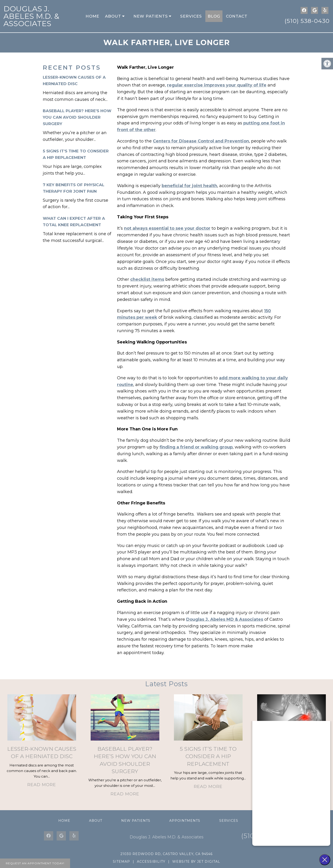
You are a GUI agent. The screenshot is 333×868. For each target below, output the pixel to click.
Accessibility (151, 862)
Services (191, 16)
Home (92, 16)
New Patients (151, 16)
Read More (42, 785)
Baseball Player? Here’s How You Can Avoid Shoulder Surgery (77, 117)
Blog (214, 16)
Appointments (185, 821)
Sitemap (121, 862)
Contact (237, 16)
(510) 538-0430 (307, 21)
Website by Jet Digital (196, 862)
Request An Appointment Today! (35, 863)
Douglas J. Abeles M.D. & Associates (31, 16)
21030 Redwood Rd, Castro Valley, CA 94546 (166, 854)
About (113, 16)
